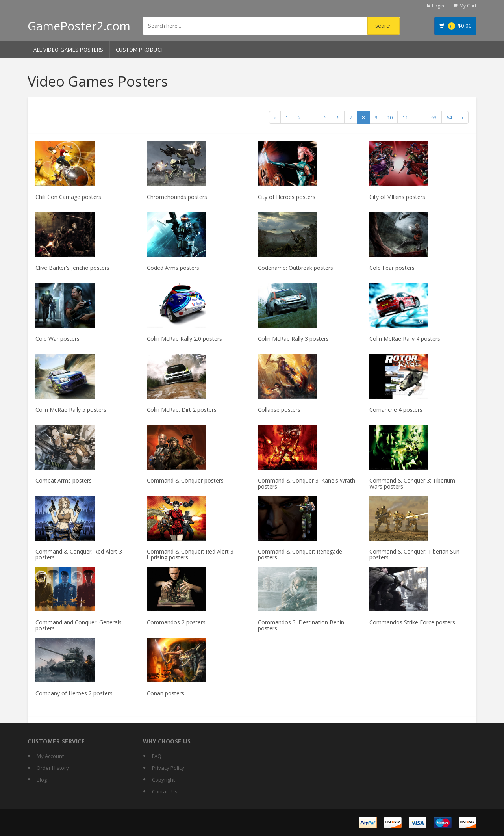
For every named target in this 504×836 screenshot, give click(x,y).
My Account (50, 756)
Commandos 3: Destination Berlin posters (301, 625)
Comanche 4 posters (396, 410)
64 (449, 117)
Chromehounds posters (177, 197)
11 (405, 117)
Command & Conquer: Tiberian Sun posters (414, 554)
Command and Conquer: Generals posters (79, 625)
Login (438, 6)
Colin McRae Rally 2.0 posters (184, 339)
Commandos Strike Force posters (412, 622)
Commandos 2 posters (176, 622)
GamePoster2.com (79, 26)
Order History (53, 768)
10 (390, 117)
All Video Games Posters (69, 50)
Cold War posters (57, 339)
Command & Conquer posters (185, 480)
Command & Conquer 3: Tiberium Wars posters (412, 483)
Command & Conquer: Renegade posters (300, 554)
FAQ (157, 756)
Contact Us (165, 791)
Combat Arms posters (64, 480)
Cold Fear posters (392, 268)
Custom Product (140, 50)
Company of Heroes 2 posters (74, 693)
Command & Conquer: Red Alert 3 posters (79, 554)
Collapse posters (279, 410)
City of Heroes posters (287, 197)
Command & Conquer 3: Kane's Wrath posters (307, 483)
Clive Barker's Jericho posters (72, 268)
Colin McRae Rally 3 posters (293, 339)
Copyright (163, 780)
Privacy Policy (168, 768)
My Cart (468, 6)
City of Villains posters (397, 197)
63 (434, 117)
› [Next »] (463, 117)
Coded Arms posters (173, 268)
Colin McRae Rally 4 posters (405, 339)
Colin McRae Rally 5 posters (71, 410)
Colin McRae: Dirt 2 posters (182, 410)
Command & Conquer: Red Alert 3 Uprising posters (190, 554)
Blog (42, 780)
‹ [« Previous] (275, 117)
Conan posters (166, 693)
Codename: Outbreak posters (296, 268)
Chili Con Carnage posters (68, 197)
